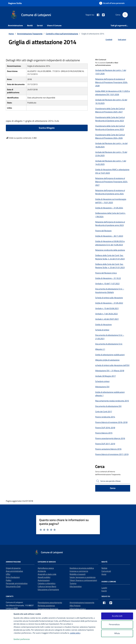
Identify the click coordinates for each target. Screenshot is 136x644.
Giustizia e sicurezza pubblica (82, 568)
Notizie (104, 568)
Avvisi (104, 574)
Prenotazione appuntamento (50, 602)
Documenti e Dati (13, 586)
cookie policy (75, 633)
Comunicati (106, 571)
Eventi (104, 591)
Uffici (8, 574)
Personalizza (117, 625)
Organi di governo (13, 568)
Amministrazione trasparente (82, 602)
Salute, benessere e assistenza (83, 577)
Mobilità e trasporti (77, 574)
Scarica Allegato (47, 128)
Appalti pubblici (44, 577)
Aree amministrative (14, 571)
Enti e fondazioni (13, 577)
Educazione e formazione (48, 589)
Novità (30, 25)
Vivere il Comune (54, 25)
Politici (9, 580)
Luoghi (104, 588)
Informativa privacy (78, 609)
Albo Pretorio (75, 606)
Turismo (73, 583)
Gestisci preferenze (24, 639)
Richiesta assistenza (46, 606)
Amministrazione (15, 25)
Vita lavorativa (76, 586)
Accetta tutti (117, 616)
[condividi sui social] (107, 40)
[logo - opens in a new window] (7, 639)
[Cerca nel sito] (125, 15)
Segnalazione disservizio (48, 609)
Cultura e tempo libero (47, 586)
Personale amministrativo (17, 583)
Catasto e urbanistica (47, 583)
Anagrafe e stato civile (47, 574)
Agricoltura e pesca (46, 568)
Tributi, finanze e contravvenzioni (83, 580)
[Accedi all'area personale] (112, 3)
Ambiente (42, 571)
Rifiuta (117, 633)
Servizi (40, 25)
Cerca (113, 488)
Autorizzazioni (44, 580)
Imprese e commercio (79, 571)
